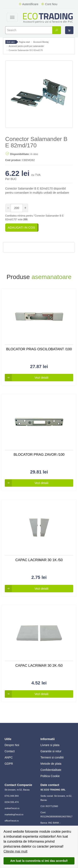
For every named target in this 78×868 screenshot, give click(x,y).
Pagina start (24, 42)
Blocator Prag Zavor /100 (39, 455)
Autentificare (29, 4)
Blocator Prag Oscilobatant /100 (39, 349)
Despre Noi (12, 745)
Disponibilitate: (17, 154)
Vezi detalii (27, 378)
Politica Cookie (50, 776)
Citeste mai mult (15, 851)
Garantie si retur (51, 751)
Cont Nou (49, 4)
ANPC (9, 757)
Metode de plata (51, 764)
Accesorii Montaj (41, 42)
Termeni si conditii (52, 757)
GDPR (9, 764)
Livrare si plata (50, 745)
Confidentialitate (51, 770)
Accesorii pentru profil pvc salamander (26, 46)
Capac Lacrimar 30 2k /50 (39, 666)
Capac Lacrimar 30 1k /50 (39, 560)
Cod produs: (13, 160)
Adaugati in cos (21, 227)
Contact (10, 751)
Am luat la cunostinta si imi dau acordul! (39, 861)
